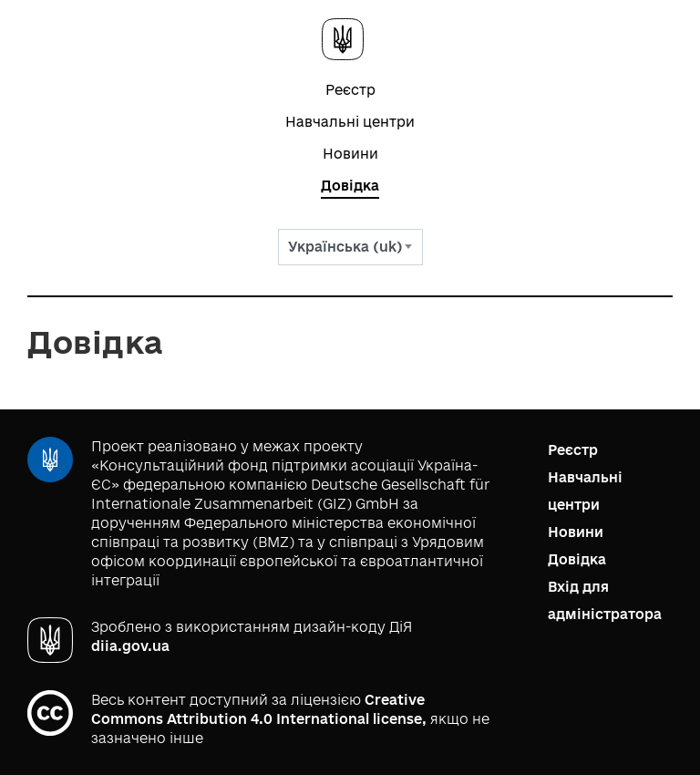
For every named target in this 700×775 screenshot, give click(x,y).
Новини (350, 154)
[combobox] (350, 247)
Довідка (350, 186)
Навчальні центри (350, 122)
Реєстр (350, 90)
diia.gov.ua (130, 646)
